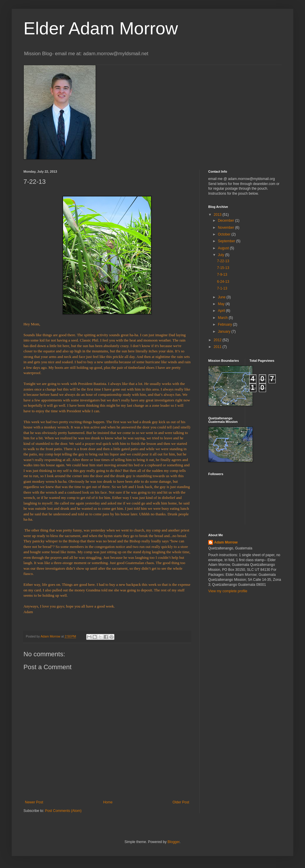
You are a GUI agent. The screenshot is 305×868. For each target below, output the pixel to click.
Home (108, 802)
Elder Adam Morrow (101, 28)
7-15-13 (223, 268)
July (222, 255)
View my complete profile (228, 591)
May (222, 304)
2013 (218, 215)
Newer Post (34, 802)
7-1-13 (222, 288)
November (227, 228)
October (225, 234)
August (224, 248)
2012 (218, 340)
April (222, 311)
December (227, 221)
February (225, 324)
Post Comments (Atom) (63, 811)
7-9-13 (222, 275)
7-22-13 (223, 261)
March (223, 318)
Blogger (173, 842)
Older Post (181, 802)
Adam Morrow (226, 542)
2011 (218, 347)
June (222, 297)
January (225, 332)
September (227, 241)
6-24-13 (223, 282)
